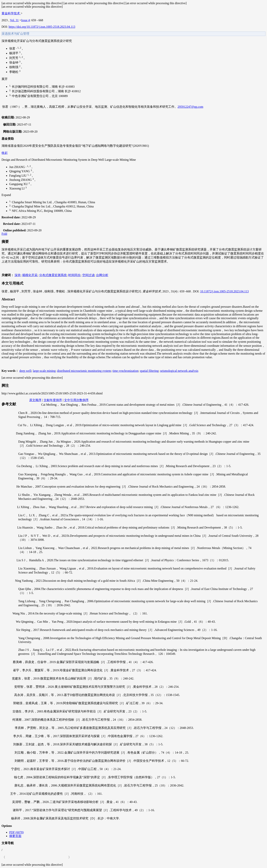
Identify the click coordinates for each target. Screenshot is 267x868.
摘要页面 (15, 836)
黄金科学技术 (11, 13)
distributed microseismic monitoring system (84, 371)
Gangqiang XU (19, 184)
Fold (4, 234)
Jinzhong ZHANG (21, 180)
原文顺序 (35, 400)
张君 (13, 49)
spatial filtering (149, 371)
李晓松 (14, 72)
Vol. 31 (14, 20)
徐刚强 (14, 67)
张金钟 (14, 62)
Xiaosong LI (17, 188)
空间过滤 (88, 275)
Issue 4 (26, 20)
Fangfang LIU (18, 176)
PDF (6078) (16, 832)
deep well (25, 371)
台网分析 (102, 275)
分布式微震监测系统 (53, 275)
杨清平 (14, 53)
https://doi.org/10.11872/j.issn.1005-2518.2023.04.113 (42, 27)
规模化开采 (30, 275)
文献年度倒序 (53, 400)
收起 (5, 153)
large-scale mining (44, 371)
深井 (18, 275)
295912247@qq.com (190, 107)
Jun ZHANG (17, 167)
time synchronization (125, 371)
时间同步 (74, 275)
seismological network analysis (179, 371)
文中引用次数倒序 (76, 400)
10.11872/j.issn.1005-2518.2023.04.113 (224, 291)
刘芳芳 (14, 58)
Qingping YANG (20, 171)
